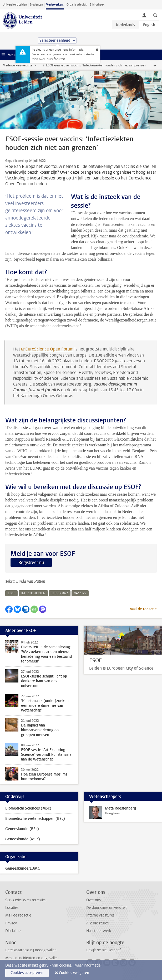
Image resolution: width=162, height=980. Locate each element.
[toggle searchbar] (155, 15)
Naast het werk (99, 931)
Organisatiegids (77, 5)
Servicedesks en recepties (26, 900)
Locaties (12, 908)
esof (11, 593)
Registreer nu (31, 562)
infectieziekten (33, 593)
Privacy (11, 923)
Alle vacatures (97, 923)
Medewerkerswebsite (17, 65)
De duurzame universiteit (107, 908)
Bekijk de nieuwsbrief (103, 950)
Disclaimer (14, 931)
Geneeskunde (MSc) (23, 839)
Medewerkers (55, 5)
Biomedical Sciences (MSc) (28, 808)
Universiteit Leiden (15, 5)
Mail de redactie (143, 609)
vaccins (80, 593)
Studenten (36, 5)
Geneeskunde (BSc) (22, 829)
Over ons (93, 900)
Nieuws (43, 65)
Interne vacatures (100, 915)
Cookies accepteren (27, 973)
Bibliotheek (97, 5)
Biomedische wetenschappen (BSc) (35, 819)
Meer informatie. (88, 965)
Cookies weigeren (74, 973)
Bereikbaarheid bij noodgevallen (31, 950)
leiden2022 (60, 593)
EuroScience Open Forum (49, 349)
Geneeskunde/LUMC (22, 868)
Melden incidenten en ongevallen (32, 958)
